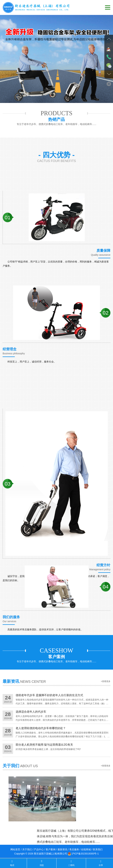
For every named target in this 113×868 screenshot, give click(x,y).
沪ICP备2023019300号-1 (85, 854)
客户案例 (51, 849)
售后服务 (74, 849)
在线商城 (86, 849)
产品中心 (39, 849)
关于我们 (27, 849)
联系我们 (98, 849)
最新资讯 (62, 849)
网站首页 (15, 849)
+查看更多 (106, 685)
